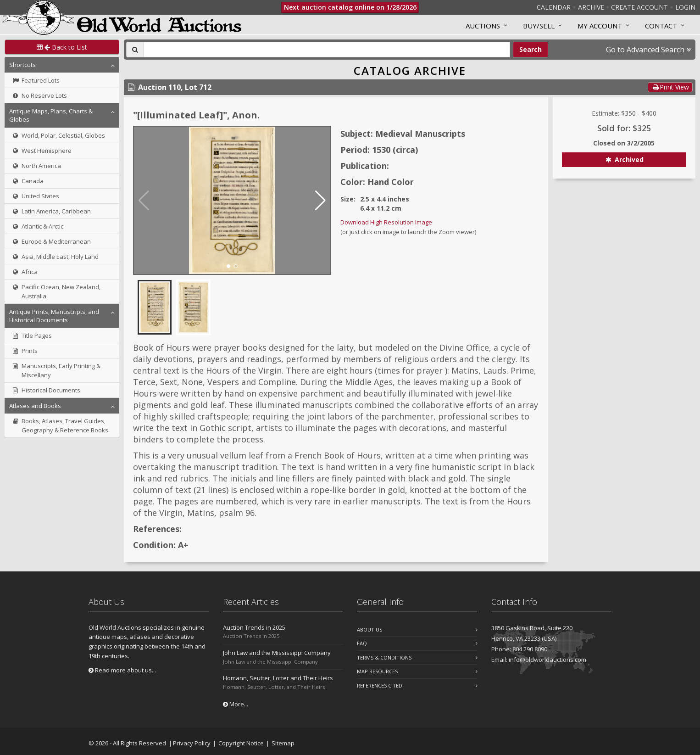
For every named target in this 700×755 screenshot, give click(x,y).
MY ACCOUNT (600, 26)
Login (685, 7)
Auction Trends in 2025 (254, 627)
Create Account (639, 7)
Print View (670, 87)
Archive (591, 7)
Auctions (483, 26)
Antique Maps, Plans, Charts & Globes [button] (51, 115)
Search (531, 49)
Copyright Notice (241, 743)
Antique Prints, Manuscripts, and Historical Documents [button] (54, 316)
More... (236, 704)
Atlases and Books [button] (35, 406)
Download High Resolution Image (386, 222)
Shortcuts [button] (22, 65)
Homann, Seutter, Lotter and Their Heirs (278, 678)
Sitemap (283, 743)
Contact (661, 26)
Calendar (554, 7)
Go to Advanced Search (648, 50)
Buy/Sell (539, 26)
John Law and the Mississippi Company (277, 653)
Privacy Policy (192, 743)
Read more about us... (122, 670)
